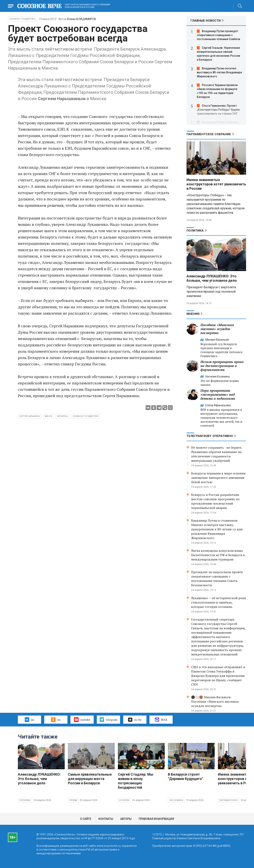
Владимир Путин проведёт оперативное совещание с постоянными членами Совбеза (218, 35)
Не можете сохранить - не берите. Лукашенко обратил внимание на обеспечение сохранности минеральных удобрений (216, 454)
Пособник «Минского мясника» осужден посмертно (217, 329)
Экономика (176, 800)
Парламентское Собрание (209, 134)
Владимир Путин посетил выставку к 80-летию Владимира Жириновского (219, 72)
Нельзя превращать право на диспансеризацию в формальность (222, 366)
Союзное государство (22, 19)
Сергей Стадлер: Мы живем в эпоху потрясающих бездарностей (136, 781)
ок (56, 720)
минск (49, 416)
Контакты (106, 819)
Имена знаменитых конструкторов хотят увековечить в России (216, 184)
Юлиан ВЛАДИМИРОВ (82, 19)
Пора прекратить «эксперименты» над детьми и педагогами (218, 394)
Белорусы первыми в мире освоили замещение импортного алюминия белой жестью (218, 478)
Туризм (73, 800)
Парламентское (229, 800)
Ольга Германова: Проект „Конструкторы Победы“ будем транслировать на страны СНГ (218, 110)
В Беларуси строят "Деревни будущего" (185, 777)
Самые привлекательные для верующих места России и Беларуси (90, 779)
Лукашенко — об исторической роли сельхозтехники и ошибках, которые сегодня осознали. (218, 602)
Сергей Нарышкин (30, 416)
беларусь (63, 416)
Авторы (126, 819)
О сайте (86, 819)
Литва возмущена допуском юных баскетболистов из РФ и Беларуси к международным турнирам (218, 555)
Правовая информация (156, 819)
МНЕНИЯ (193, 314)
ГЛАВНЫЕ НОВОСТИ (206, 21)
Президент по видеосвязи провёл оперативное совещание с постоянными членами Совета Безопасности (217, 579)
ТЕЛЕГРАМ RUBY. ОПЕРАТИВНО (210, 436)
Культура (124, 800)
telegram (108, 720)
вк (29, 720)
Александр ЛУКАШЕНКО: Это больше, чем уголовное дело (212, 278)
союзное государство (86, 416)
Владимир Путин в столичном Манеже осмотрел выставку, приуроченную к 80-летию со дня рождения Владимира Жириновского (217, 529)
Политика (195, 231)
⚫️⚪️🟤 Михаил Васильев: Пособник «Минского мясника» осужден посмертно (215, 701)
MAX (161, 720)
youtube (82, 720)
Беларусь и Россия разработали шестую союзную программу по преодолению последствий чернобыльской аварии (215, 501)
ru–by (135, 720)
